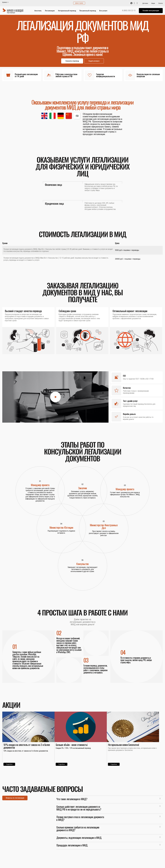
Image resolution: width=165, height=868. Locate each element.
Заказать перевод (72, 61)
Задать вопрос (94, 61)
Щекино (5, 2)
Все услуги (103, 11)
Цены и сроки (79, 3)
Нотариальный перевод (67, 11)
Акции (153, 3)
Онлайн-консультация (151, 11)
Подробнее (9, 764)
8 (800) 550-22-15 (129, 11)
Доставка (145, 3)
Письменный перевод (88, 11)
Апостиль (38, 11)
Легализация (50, 11)
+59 (77, 116)
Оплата (161, 3)
